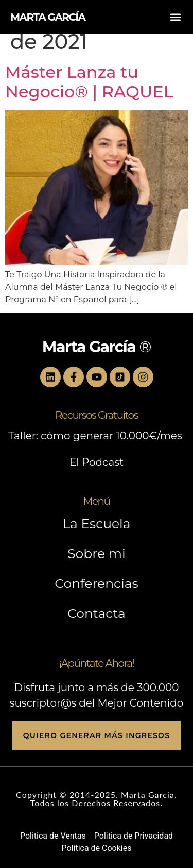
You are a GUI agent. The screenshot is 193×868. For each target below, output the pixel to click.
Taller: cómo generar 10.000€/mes (97, 436)
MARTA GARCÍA (48, 17)
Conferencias (96, 583)
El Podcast (97, 462)
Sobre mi (97, 553)
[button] (176, 17)
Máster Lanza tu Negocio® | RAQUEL (89, 82)
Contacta (97, 613)
